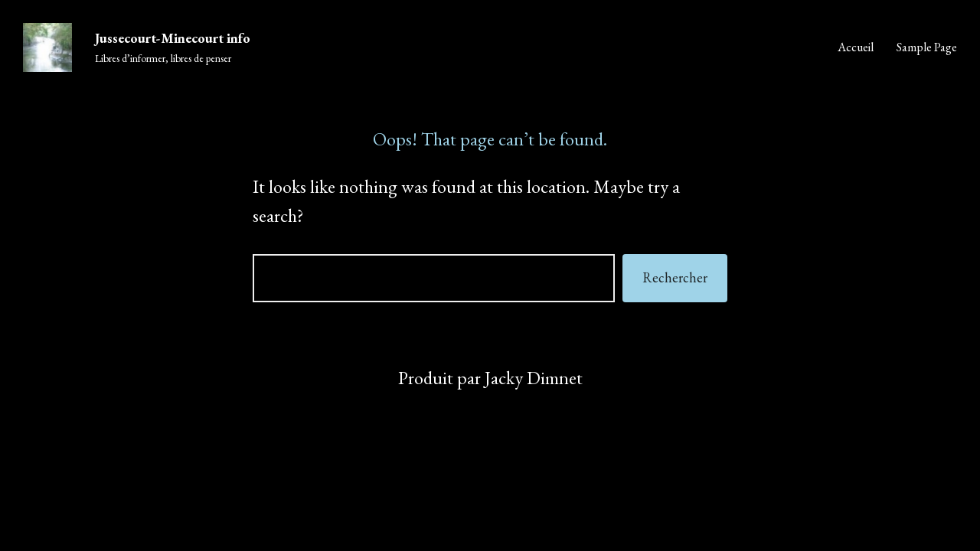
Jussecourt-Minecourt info (173, 38)
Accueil (856, 47)
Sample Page (927, 47)
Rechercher (675, 277)
